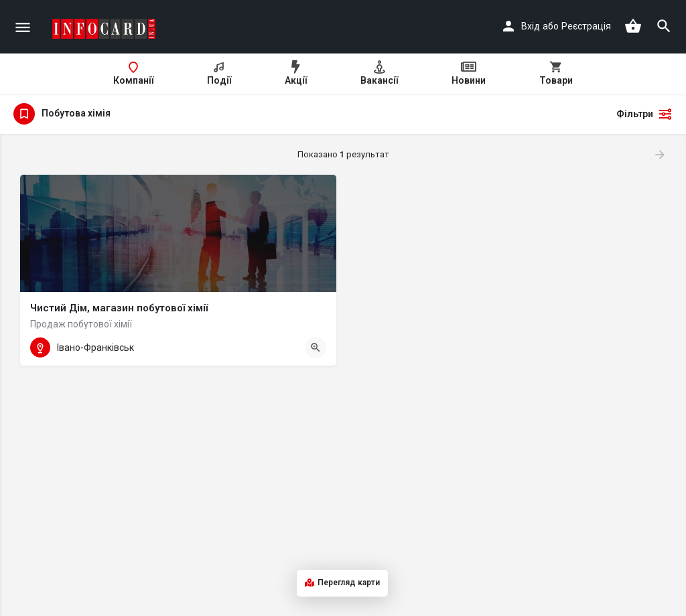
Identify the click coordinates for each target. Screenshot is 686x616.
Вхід (531, 26)
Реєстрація (586, 26)
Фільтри (644, 114)
